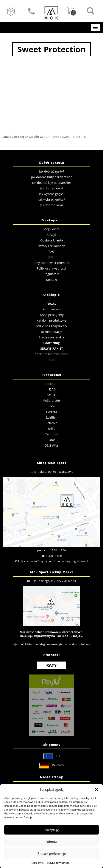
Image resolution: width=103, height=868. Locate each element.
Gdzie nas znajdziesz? (51, 326)
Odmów (51, 842)
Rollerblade (52, 401)
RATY (51, 665)
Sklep (51, 257)
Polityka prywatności (58, 863)
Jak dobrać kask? (52, 188)
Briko (51, 429)
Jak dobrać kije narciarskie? (52, 183)
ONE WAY (51, 445)
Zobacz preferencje (52, 854)
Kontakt (32, 12)
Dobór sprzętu (52, 163)
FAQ (52, 252)
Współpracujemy (51, 315)
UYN (52, 406)
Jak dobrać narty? (52, 171)
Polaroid (52, 423)
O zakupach (51, 220)
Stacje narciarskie (51, 337)
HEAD (52, 389)
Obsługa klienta (52, 240)
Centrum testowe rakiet (52, 354)
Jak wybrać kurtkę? (52, 199)
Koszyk (52, 235)
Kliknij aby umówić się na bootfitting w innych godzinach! (51, 561)
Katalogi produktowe (51, 320)
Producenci (51, 375)
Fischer (51, 384)
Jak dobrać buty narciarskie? (51, 177)
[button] (97, 789)
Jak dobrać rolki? (52, 205)
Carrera (52, 412)
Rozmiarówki (52, 309)
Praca (52, 360)
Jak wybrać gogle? (52, 194)
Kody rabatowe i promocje (52, 263)
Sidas (51, 440)
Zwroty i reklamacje (51, 246)
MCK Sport (52, 137)
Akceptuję (52, 830)
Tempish (51, 434)
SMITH (52, 395)
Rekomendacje (51, 332)
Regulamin (37, 863)
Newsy (51, 304)
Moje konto (51, 229)
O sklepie (52, 295)
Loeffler (51, 417)
